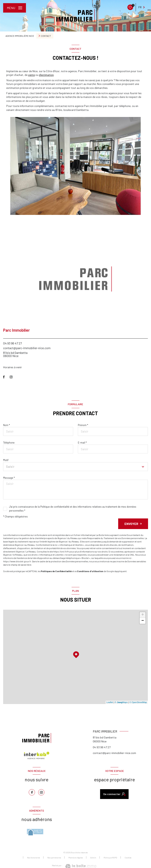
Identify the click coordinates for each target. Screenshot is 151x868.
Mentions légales (76, 858)
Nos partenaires (54, 858)
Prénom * (83, 425)
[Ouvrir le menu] (15, 8)
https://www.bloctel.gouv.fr (17, 561)
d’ (46, 75)
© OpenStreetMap (138, 702)
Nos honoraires (34, 858)
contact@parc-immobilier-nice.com (27, 348)
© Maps (121, 702)
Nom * (6, 425)
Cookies (128, 858)
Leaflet (110, 702)
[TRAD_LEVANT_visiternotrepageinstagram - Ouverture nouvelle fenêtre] (11, 377)
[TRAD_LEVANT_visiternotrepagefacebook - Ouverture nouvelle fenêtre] (4, 377)
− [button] (143, 621)
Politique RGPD (110, 858)
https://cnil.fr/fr (61, 552)
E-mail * (82, 443)
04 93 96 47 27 (12, 343)
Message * (9, 478)
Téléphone (9, 443)
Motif (6, 460)
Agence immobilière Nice (20, 36)
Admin (93, 858)
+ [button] (143, 615)
